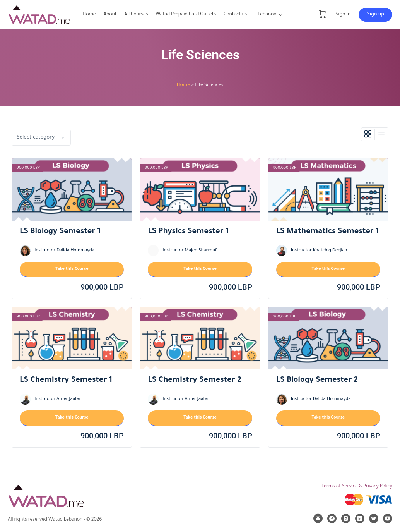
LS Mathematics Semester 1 (328, 232)
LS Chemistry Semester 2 (194, 381)
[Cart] (323, 15)
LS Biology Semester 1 (60, 232)
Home (183, 85)
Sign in (343, 15)
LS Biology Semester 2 (317, 381)
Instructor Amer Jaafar (58, 399)
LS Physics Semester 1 (188, 232)
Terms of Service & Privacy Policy (357, 487)
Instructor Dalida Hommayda (64, 251)
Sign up (375, 15)
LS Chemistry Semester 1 (66, 381)
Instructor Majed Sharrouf (190, 251)
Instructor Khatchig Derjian (319, 251)
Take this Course (72, 269)
